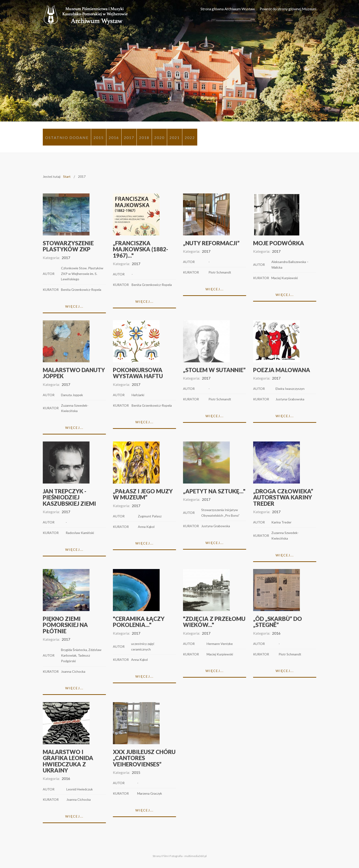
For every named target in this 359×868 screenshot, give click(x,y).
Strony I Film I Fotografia (168, 856)
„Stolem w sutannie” (214, 370)
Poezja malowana (282, 370)
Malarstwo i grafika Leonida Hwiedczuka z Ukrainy (68, 761)
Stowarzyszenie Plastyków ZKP (68, 246)
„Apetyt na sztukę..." (214, 491)
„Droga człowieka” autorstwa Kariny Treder (283, 497)
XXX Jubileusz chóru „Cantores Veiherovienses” (144, 758)
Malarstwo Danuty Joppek (74, 373)
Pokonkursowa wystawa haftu (138, 373)
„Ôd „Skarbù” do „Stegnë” (278, 622)
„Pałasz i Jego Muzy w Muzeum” (143, 494)
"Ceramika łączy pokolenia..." (139, 622)
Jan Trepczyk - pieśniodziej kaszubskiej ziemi (69, 497)
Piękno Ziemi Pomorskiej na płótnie (65, 625)
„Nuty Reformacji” (211, 243)
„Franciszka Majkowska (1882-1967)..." (140, 249)
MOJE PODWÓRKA (279, 243)
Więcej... (74, 306)
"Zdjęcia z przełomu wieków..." (214, 622)
